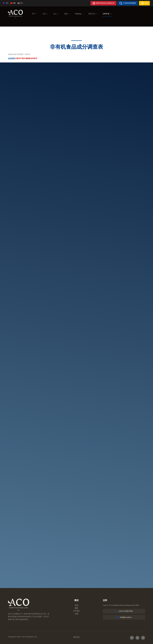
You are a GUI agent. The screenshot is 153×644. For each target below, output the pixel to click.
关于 (35, 14)
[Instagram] (137, 638)
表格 (144, 3)
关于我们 (76, 611)
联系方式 (93, 14)
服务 (76, 608)
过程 (76, 614)
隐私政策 (76, 637)
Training (79, 14)
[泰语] (20, 3)
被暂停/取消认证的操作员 (103, 3)
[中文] (13, 3)
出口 (56, 14)
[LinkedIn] (143, 638)
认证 (46, 14)
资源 (67, 14)
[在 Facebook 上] (132, 638)
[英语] (6, 3)
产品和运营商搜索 (128, 3)
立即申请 (107, 14)
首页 (76, 605)
